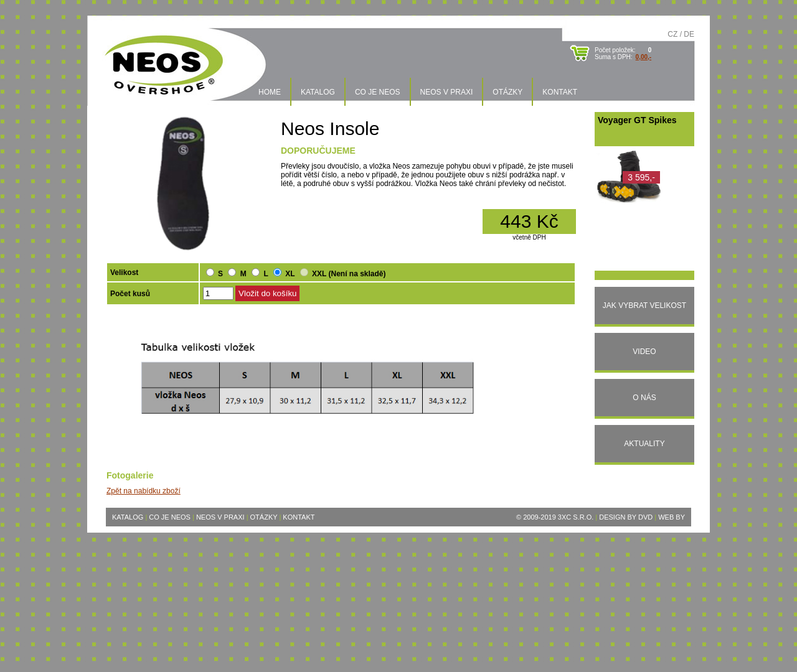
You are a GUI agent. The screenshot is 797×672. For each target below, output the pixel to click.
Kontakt (560, 92)
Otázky (507, 92)
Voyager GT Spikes (637, 120)
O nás (644, 398)
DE (689, 34)
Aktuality (644, 444)
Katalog (318, 92)
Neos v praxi (447, 92)
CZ (672, 34)
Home (270, 92)
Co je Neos (378, 92)
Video (644, 352)
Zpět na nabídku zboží (144, 491)
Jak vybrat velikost (644, 306)
